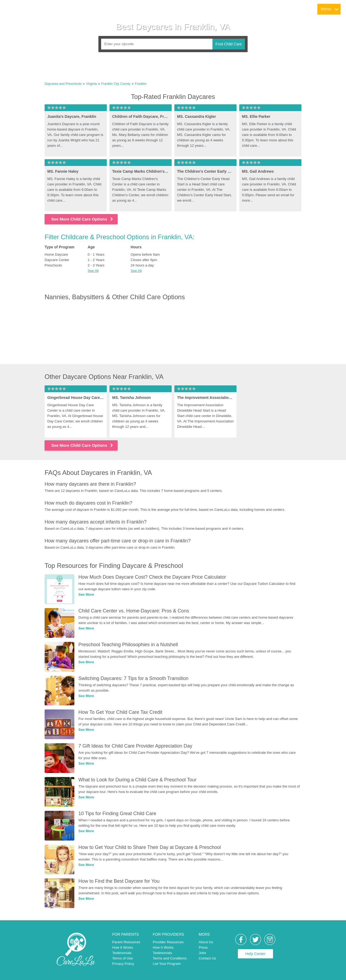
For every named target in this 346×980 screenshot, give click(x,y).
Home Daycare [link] (56, 254)
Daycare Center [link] (57, 260)
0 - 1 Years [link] (96, 254)
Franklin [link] (141, 84)
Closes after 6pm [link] (144, 260)
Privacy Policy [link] (123, 964)
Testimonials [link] (122, 953)
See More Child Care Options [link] (83, 219)
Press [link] (203, 947)
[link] (25, 9)
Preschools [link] (53, 265)
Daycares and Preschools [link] (63, 84)
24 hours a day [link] (142, 265)
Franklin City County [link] (116, 84)
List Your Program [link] (167, 964)
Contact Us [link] (207, 958)
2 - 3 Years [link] (96, 265)
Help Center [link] (256, 954)
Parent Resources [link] (126, 942)
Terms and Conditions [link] (170, 958)
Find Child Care (229, 44)
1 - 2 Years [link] (96, 260)
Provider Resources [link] (168, 942)
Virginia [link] (91, 84)
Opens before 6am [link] (145, 254)
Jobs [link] (202, 953)
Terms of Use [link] (123, 958)
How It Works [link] (123, 947)
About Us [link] (206, 942)
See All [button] (93, 271)
